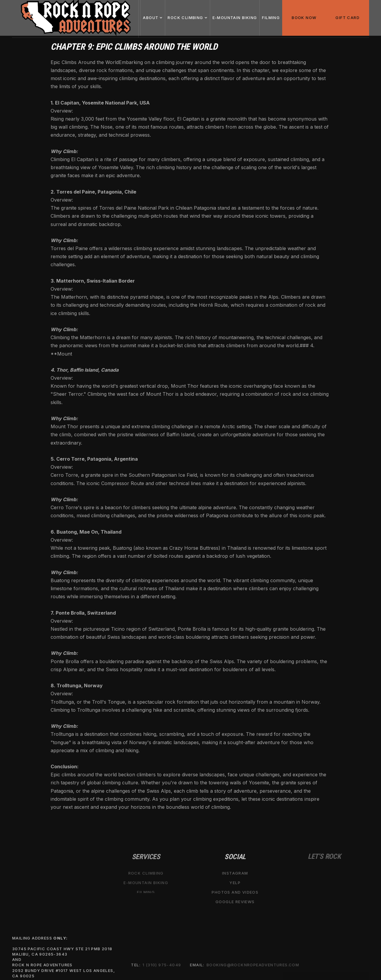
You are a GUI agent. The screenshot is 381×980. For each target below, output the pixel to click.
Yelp (235, 883)
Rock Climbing (146, 873)
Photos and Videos (235, 892)
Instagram (235, 873)
